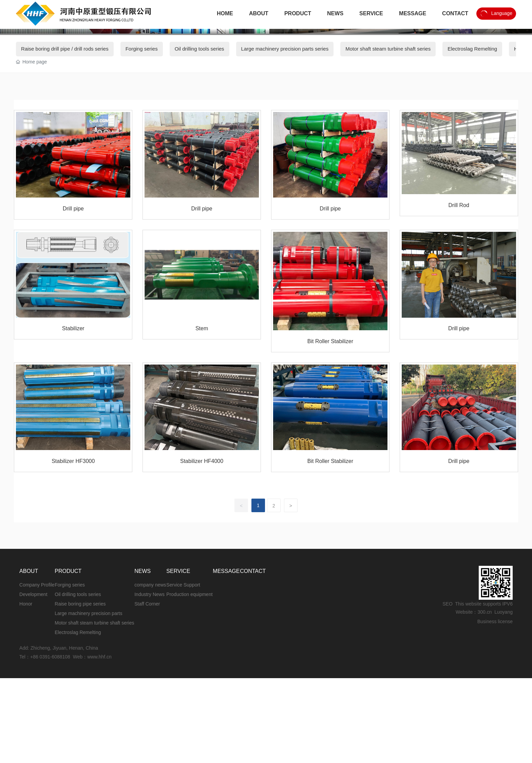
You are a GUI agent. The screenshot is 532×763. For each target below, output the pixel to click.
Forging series (142, 207)
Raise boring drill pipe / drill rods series (65, 207)
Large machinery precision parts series (285, 207)
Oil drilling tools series (199, 207)
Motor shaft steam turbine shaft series (388, 207)
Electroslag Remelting (472, 207)
